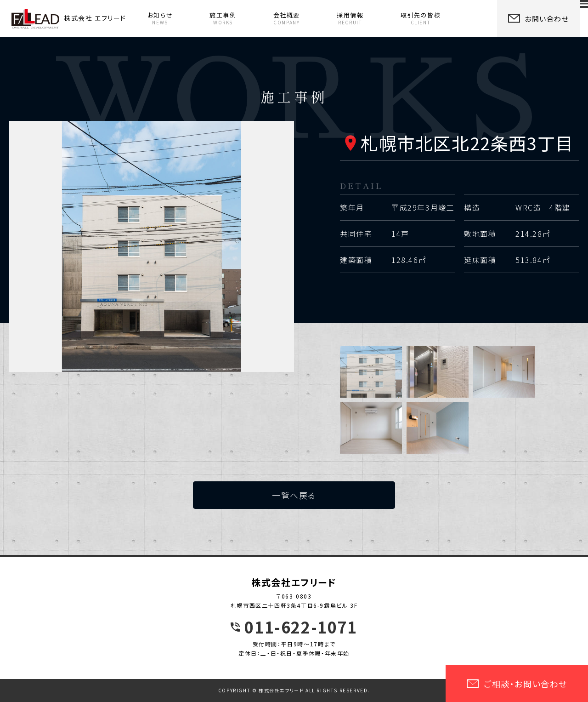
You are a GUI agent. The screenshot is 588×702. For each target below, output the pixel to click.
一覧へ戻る (294, 495)
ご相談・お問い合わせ (517, 684)
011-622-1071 (301, 627)
